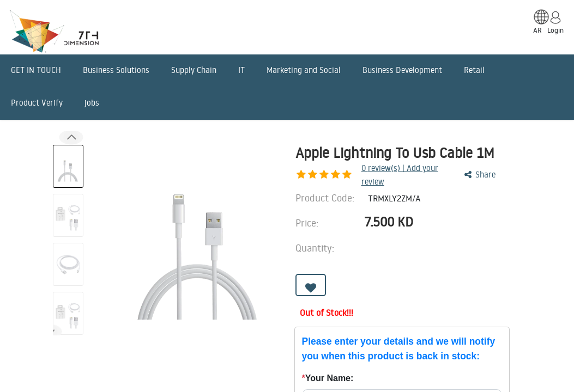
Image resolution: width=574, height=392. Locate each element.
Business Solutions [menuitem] (116, 70)
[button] (311, 287)
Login (555, 30)
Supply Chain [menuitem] (194, 70)
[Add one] (446, 246)
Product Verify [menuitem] (37, 103)
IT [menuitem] (241, 70)
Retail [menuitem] (474, 70)
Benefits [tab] (307, 346)
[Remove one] (416, 246)
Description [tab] (86, 346)
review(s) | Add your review (355, 172)
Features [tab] (159, 346)
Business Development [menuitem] (402, 70)
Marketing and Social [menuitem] (304, 70)
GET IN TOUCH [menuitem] (36, 70)
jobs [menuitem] (92, 103)
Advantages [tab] (234, 346)
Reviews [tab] (371, 346)
